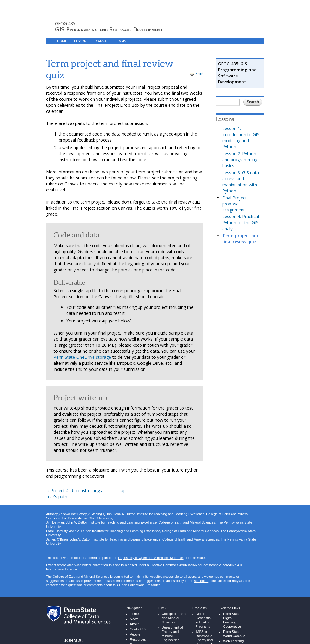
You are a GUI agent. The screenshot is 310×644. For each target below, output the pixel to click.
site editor (201, 581)
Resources (138, 639)
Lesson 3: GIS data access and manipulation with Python (241, 182)
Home (134, 614)
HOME (62, 41)
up (123, 490)
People (135, 634)
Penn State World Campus (234, 634)
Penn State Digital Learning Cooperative (232, 620)
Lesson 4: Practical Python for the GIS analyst (241, 222)
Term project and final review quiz (241, 239)
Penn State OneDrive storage (82, 357)
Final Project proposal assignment (234, 204)
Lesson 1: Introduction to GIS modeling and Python (241, 137)
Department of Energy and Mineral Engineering (172, 634)
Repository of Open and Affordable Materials (151, 558)
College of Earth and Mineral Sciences (174, 618)
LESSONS (81, 41)
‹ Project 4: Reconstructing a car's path (76, 494)
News (134, 619)
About (134, 624)
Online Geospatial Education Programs (204, 620)
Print (196, 73)
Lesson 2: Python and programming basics (240, 160)
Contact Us (138, 629)
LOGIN (121, 41)
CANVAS (102, 41)
